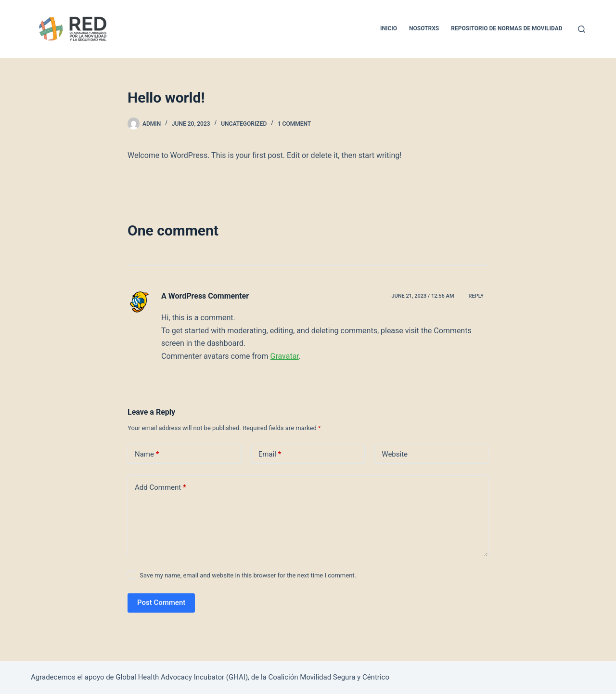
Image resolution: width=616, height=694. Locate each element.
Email (270, 454)
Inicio (389, 28)
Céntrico (376, 677)
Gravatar (284, 356)
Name (147, 454)
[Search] (582, 29)
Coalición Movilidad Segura (312, 677)
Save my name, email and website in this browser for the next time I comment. (248, 575)
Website (395, 454)
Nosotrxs (424, 28)
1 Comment (294, 124)
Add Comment (160, 488)
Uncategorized (244, 124)
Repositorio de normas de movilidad (507, 28)
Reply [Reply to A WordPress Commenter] (476, 296)
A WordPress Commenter (205, 296)
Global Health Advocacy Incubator (170, 677)
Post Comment (161, 602)
